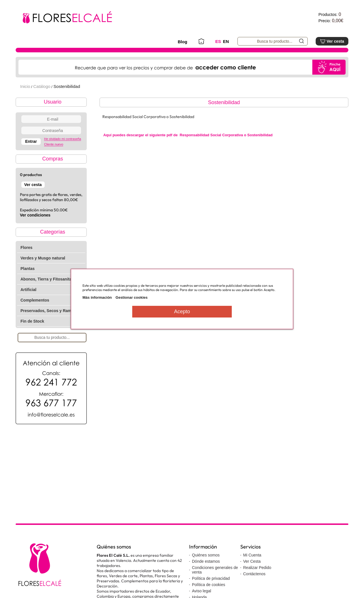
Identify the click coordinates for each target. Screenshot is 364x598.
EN (226, 41)
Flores (26, 248)
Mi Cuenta (252, 555)
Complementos (35, 300)
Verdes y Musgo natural (43, 258)
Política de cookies (209, 585)
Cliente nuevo (54, 144)
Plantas (28, 269)
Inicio (25, 86)
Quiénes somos (206, 555)
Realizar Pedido (257, 568)
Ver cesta (332, 41)
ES (218, 41)
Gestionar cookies (132, 297)
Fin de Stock (32, 321)
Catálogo (42, 86)
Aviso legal (201, 591)
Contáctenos (254, 574)
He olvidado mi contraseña (63, 139)
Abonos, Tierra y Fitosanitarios (50, 279)
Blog (182, 42)
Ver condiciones (35, 215)
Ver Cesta (252, 561)
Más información (97, 297)
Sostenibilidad (67, 86)
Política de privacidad (211, 578)
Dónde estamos (206, 561)
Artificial (28, 290)
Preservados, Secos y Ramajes (50, 311)
